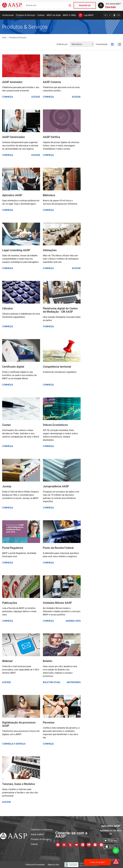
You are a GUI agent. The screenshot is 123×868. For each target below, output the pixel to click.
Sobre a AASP (37, 834)
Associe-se (85, 5)
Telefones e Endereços (42, 830)
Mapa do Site (53, 865)
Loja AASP (89, 15)
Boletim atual (52, 682)
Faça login (111, 7)
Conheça (8, 97)
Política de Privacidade (35, 865)
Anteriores (74, 682)
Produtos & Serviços (26, 15)
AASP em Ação (54, 15)
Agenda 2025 (73, 621)
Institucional (8, 15)
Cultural (41, 15)
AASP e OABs (69, 15)
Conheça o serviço (14, 744)
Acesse (36, 97)
